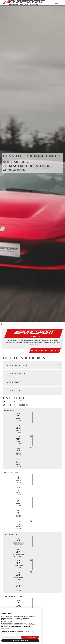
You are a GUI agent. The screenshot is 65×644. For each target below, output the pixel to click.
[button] (56, 3)
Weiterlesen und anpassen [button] (20, 641)
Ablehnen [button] (11, 637)
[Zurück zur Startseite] (2, 324)
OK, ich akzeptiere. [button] (30, 637)
